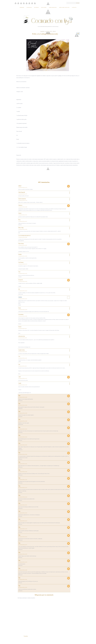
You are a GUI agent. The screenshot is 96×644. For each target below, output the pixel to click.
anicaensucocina (22, 336)
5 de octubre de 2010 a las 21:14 (23, 264)
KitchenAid (36, 7)
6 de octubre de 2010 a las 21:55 (23, 537)
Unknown (20, 205)
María (20, 308)
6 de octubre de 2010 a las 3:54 (23, 352)
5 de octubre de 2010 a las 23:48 (23, 316)
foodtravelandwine (22, 199)
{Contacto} (74, 7)
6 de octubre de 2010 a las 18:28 (23, 405)
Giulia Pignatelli (22, 192)
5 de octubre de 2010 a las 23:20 (23, 310)
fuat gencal (21, 280)
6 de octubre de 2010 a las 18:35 (23, 445)
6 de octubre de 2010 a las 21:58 (23, 554)
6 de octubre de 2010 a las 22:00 (23, 570)
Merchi (20, 327)
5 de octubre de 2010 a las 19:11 (23, 215)
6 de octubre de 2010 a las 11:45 (23, 385)
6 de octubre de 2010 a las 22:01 (23, 579)
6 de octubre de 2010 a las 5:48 (23, 358)
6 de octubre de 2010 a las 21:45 (23, 480)
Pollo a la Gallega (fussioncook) (45, 34)
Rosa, (20, 220)
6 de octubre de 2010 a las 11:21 (23, 378)
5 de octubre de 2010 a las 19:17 (23, 221)
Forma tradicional (53, 7)
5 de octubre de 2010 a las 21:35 (23, 273)
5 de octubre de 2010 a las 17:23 (23, 187)
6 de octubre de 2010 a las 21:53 (23, 521)
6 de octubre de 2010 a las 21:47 (23, 488)
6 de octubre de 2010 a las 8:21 (23, 366)
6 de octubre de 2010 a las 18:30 (23, 421)
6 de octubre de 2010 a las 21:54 (23, 529)
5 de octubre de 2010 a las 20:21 (23, 245)
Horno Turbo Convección (64, 7)
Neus (19, 272)
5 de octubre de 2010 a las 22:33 (23, 291)
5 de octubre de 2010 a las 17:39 (23, 200)
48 (78, 33)
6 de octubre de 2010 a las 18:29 (23, 413)
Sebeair (20, 213)
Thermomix (22, 7)
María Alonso (21, 244)
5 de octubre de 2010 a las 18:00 (23, 207)
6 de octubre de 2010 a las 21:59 (23, 562)
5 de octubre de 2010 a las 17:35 (23, 194)
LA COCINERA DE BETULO (24, 236)
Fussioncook (29, 7)
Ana (19, 364)
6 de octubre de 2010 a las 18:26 (23, 397)
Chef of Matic (44, 7)
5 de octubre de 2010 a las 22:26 (23, 281)
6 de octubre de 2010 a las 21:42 (23, 472)
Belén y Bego (21, 228)
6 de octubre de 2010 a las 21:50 (23, 497)
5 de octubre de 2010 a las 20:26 (23, 256)
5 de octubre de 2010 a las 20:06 (23, 237)
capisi (20, 377)
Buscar (78, 3)
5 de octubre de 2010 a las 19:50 (23, 229)
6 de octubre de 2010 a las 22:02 (23, 587)
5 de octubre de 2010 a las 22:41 (23, 299)
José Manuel (21, 262)
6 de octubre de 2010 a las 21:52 (23, 513)
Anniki (20, 383)
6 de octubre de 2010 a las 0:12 (23, 328)
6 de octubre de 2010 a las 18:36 (23, 454)
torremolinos (21, 314)
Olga (19, 396)
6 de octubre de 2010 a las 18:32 (23, 429)
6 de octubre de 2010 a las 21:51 (23, 505)
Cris (19, 356)
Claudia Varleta (22, 350)
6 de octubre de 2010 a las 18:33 (23, 437)
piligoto (20, 186)
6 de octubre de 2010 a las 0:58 (23, 338)
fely (19, 289)
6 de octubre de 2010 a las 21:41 (23, 464)
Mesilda (20, 254)
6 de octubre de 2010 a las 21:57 (23, 545)
